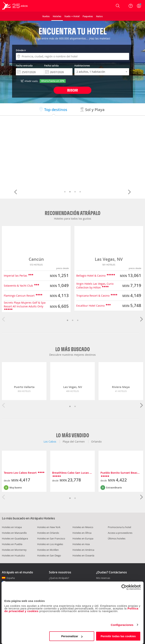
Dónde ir (21, 50)
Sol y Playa (92, 110)
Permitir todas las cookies (118, 636)
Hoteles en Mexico (83, 527)
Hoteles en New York (49, 527)
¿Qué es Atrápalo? (59, 578)
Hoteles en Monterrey (14, 550)
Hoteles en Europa (83, 538)
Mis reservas (103, 578)
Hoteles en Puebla (12, 544)
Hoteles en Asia (81, 544)
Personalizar (72, 636)
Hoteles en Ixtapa (12, 527)
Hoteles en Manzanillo (14, 533)
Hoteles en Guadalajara (15, 538)
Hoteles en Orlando (48, 533)
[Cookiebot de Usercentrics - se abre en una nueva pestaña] (124, 587)
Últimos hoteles (117, 538)
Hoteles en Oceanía (83, 555)
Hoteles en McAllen (48, 550)
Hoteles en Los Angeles (50, 544)
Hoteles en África (82, 533)
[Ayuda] (131, 6)
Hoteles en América (83, 550)
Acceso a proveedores (120, 533)
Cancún (36, 259)
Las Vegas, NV (109, 259)
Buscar (72, 90)
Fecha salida (51, 66)
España (11, 578)
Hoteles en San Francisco (51, 538)
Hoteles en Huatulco (13, 555)
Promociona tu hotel (119, 527)
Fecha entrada (24, 66)
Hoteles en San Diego (49, 555)
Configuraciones (122, 625)
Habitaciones (82, 66)
